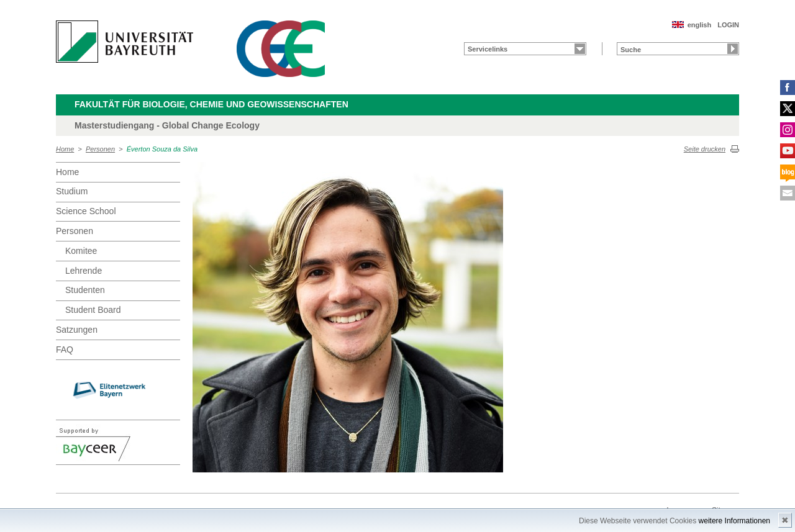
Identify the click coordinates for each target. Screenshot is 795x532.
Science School (86, 211)
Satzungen (77, 330)
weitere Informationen (734, 521)
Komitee (81, 251)
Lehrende (84, 271)
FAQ (65, 349)
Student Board (93, 310)
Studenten (85, 290)
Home (65, 149)
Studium (72, 191)
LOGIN (728, 25)
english (700, 25)
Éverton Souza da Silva (162, 149)
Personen (100, 149)
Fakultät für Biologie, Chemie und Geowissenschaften (211, 104)
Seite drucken (705, 149)
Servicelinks (488, 49)
